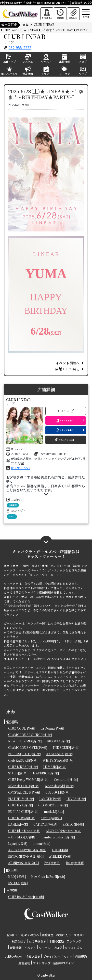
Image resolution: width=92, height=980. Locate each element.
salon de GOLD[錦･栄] (24, 786)
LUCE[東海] (60, 850)
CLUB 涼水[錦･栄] (57, 792)
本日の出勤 (56, 941)
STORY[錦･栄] (18, 773)
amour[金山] (41, 843)
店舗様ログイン (64, 963)
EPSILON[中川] (73, 824)
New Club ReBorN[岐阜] (48, 876)
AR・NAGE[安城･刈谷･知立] (27, 850)
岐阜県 (12, 870)
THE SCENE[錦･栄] (66, 747)
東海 (26, 24)
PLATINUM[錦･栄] (21, 799)
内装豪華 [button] (13, 505)
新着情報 (16, 948)
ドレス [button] (12, 516)
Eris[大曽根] (52, 863)
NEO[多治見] (17, 876)
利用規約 (81, 956)
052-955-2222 (20, 48)
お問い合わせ (14, 956)
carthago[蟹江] (51, 818)
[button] (66, 411)
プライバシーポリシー (58, 956)
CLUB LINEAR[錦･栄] (23, 767)
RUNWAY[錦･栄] (59, 741)
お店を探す (19, 941)
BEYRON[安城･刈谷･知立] (26, 856)
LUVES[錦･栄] (76, 799)
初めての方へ (30, 935)
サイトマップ (42, 963)
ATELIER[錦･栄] (60, 856)
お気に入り (64, 935)
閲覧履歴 (48, 935)
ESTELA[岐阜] (18, 883)
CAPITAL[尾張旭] (45, 824)
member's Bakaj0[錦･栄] (58, 837)
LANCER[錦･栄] (50, 799)
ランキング (74, 941)
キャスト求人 (74, 948)
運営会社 (24, 963)
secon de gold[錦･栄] (59, 786)
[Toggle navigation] (91, 6)
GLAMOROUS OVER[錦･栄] (28, 747)
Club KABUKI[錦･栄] (23, 760)
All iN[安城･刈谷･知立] (23, 863)
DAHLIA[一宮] (18, 824)
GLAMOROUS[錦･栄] (53, 805)
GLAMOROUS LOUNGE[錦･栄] (30, 735)
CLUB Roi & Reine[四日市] (26, 897)
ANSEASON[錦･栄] (60, 754)
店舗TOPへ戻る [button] (67, 369)
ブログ (58, 948)
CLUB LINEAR (44, 24)
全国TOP (9, 24)
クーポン (45, 948)
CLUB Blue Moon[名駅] (24, 831)
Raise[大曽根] (75, 863)
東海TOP (79, 935)
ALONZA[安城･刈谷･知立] (64, 831)
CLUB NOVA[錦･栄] (22, 818)
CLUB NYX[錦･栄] (20, 805)
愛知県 (12, 722)
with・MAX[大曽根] (22, 837)
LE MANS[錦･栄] (55, 767)
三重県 (12, 890)
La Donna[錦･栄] (52, 728)
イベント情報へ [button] (68, 363)
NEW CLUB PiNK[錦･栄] (25, 741)
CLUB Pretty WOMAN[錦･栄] (28, 779)
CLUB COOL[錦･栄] (22, 728)
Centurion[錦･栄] (66, 779)
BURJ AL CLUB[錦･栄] (23, 811)
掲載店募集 (33, 956)
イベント (30, 948)
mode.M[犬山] (54, 811)
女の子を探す (38, 941)
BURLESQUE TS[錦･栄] (24, 754)
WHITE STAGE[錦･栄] (58, 760)
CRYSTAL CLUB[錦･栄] (24, 792)
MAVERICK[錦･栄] (46, 773)
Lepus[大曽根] (18, 843)
